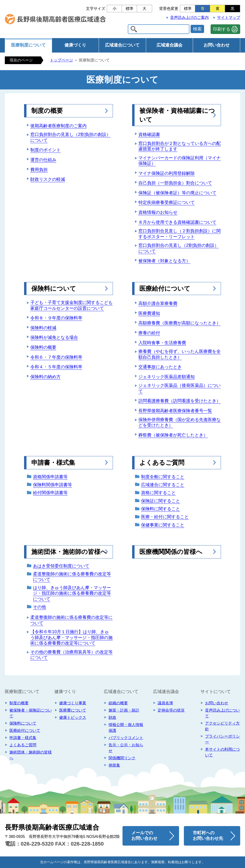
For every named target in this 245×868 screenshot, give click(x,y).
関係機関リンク (122, 758)
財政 (112, 717)
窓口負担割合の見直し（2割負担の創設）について (71, 137)
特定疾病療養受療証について (167, 202)
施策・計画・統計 (124, 710)
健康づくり (75, 45)
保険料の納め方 (45, 377)
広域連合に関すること (163, 485)
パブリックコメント (126, 738)
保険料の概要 (43, 347)
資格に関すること (158, 493)
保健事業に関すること (163, 525)
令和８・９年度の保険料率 (56, 318)
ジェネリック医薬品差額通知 (167, 377)
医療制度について (28, 45)
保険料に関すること (161, 509)
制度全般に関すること (163, 477)
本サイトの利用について (222, 752)
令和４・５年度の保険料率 (56, 367)
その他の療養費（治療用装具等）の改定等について (71, 655)
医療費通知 (149, 313)
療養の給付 (149, 333)
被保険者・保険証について (31, 713)
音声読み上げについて (222, 713)
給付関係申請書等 (50, 493)
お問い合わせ (217, 45)
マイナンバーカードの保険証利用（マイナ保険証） (180, 161)
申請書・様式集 (53, 463)
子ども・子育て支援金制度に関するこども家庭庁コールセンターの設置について (71, 305)
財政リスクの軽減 (48, 179)
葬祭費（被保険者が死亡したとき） (173, 435)
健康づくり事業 (73, 703)
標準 (129, 9)
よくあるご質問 (162, 463)
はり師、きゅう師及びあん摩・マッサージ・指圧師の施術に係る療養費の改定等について (72, 593)
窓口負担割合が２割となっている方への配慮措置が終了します (180, 146)
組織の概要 (118, 703)
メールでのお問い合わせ (144, 836)
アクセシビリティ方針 (222, 726)
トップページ (61, 60)
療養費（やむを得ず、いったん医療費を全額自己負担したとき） (180, 354)
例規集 (114, 765)
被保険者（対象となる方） (164, 261)
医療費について (73, 710)
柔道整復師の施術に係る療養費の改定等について (72, 577)
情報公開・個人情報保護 (126, 728)
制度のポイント (45, 150)
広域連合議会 (169, 45)
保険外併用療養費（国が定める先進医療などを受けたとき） (180, 422)
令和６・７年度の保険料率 (56, 357)
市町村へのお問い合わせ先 (208, 836)
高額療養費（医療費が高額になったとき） (180, 323)
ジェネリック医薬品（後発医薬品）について (180, 388)
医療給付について (165, 289)
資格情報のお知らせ (158, 212)
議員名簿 (165, 703)
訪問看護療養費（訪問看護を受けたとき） (180, 401)
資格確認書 (149, 135)
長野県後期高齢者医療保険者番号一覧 (175, 411)
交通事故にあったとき (160, 367)
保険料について (54, 289)
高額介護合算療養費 (158, 303)
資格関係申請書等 (50, 477)
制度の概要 (47, 111)
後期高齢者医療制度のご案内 (58, 126)
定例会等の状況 (171, 710)
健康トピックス (73, 717)
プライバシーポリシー (222, 739)
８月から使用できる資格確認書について (177, 222)
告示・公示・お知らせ (126, 748)
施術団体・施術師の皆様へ (69, 552)
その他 (39, 607)
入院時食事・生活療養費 (162, 343)
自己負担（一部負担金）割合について (175, 183)
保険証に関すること (161, 501)
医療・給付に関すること (165, 517)
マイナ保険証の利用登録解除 (167, 173)
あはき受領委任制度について (61, 566)
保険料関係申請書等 (52, 485)
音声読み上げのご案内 (189, 17)
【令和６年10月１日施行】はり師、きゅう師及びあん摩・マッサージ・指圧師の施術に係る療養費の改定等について (71, 637)
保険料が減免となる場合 (54, 337)
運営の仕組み (43, 160)
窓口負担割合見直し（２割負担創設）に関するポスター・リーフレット (180, 234)
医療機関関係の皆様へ (171, 552)
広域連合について (122, 45)
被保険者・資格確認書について (177, 115)
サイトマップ (229, 17)
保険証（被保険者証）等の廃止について (177, 193)
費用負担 (39, 170)
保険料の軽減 (43, 328)
